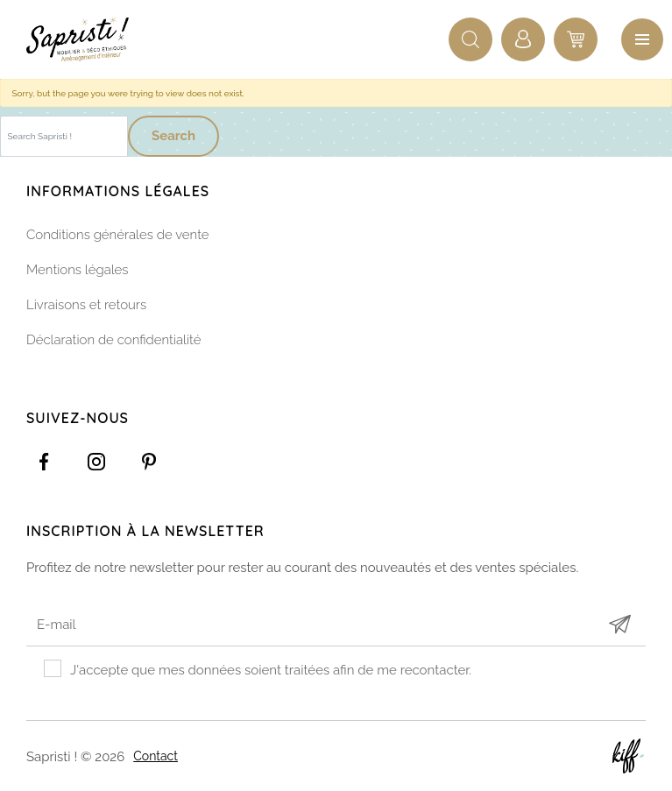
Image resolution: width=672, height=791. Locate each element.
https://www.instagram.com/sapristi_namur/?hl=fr (96, 462)
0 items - (576, 39)
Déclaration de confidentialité (113, 340)
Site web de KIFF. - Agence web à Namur (628, 756)
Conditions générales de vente (118, 235)
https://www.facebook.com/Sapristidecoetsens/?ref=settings (44, 462)
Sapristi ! (88, 39)
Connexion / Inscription (523, 39)
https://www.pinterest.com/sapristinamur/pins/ (149, 462)
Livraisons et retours (86, 305)
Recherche (470, 39)
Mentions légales (78, 270)
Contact (156, 756)
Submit (619, 624)
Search (173, 136)
